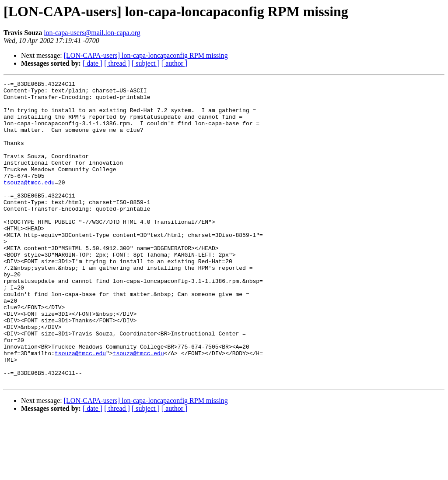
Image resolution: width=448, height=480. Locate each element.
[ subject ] (146, 63)
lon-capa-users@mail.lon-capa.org (92, 33)
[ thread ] (117, 63)
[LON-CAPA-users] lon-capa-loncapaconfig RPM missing (146, 55)
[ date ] (93, 63)
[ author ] (175, 63)
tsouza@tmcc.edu (29, 203)
